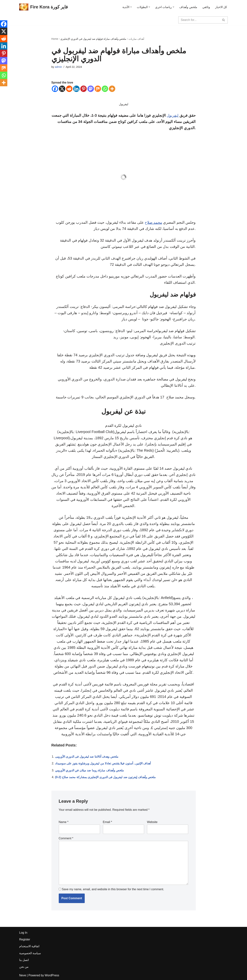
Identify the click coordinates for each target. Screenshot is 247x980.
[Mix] (98, 89)
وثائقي (206, 7)
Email (107, 822)
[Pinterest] (84, 89)
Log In (23, 933)
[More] (112, 89)
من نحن (24, 967)
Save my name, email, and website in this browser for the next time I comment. (113, 889)
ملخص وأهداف (188, 7)
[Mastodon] (91, 89)
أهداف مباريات (136, 39)
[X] (62, 89)
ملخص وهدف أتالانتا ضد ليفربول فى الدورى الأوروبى (87, 757)
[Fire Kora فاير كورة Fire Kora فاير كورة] (43, 7)
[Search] (199, 20)
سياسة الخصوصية (30, 953)
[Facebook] (55, 89)
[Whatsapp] (105, 89)
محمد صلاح (153, 222)
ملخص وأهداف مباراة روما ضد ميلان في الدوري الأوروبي (90, 770)
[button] (131, 7)
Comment (66, 838)
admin (58, 67)
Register (25, 939)
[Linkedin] (76, 89)
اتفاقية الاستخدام (29, 946)
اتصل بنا (24, 960)
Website (152, 822)
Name (64, 822)
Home (55, 39)
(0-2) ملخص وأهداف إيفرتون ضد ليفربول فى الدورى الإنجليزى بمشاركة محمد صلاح (105, 777)
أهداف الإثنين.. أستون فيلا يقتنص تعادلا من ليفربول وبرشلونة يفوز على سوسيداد (103, 763)
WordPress (52, 975)
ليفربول (173, 115)
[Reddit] (69, 89)
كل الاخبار (221, 7)
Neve (23, 975)
